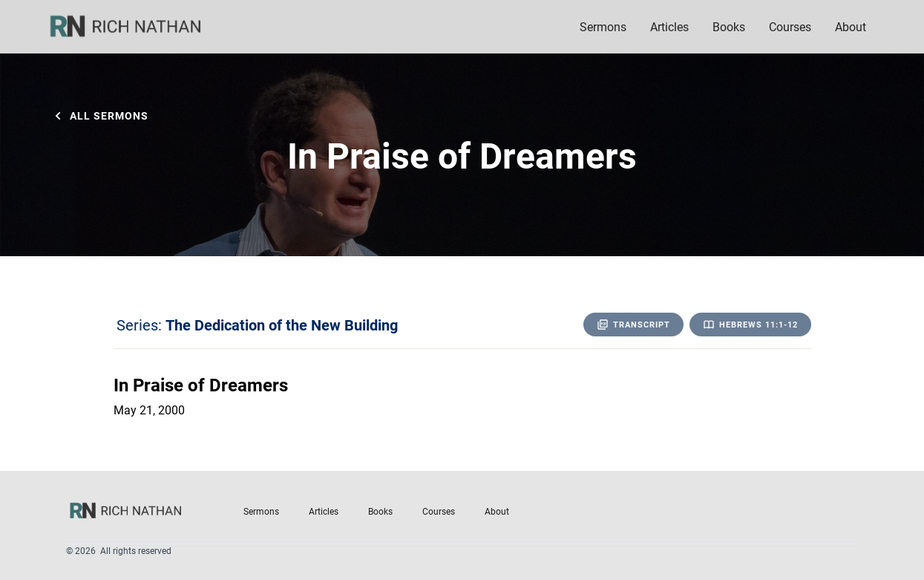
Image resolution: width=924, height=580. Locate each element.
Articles (669, 26)
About (497, 511)
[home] (135, 27)
